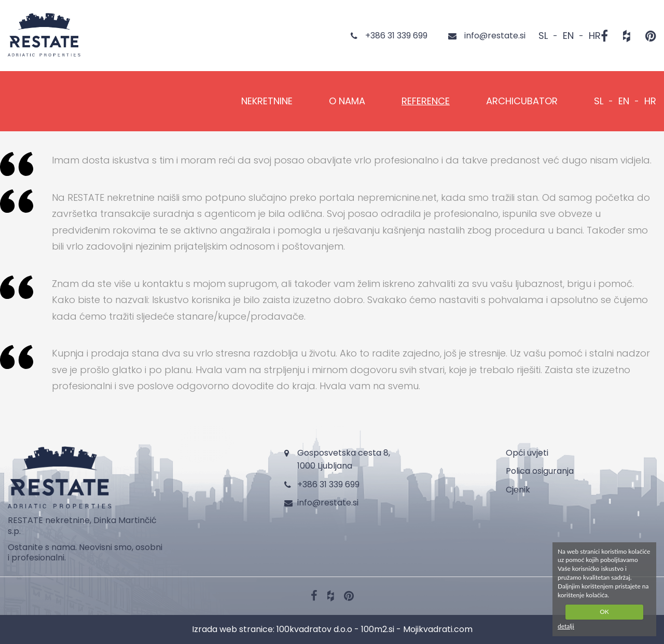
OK (604, 612)
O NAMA (347, 101)
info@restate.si (328, 503)
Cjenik (518, 490)
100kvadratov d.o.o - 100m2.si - (340, 629)
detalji (566, 626)
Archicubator (522, 101)
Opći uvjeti (527, 453)
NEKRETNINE (267, 101)
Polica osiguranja (540, 471)
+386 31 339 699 (328, 484)
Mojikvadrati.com (438, 629)
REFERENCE (426, 101)
